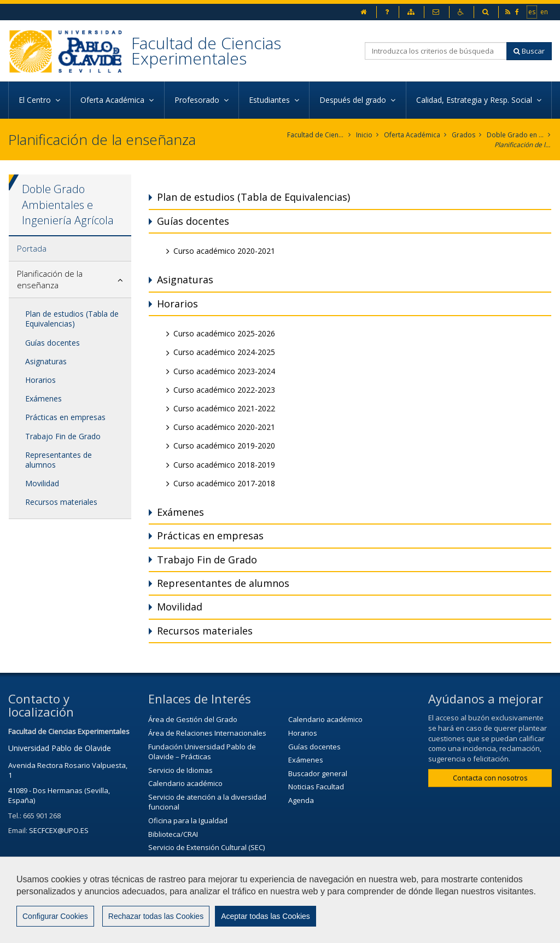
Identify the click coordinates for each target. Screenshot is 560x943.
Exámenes (43, 398)
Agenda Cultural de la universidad (205, 861)
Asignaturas (46, 361)
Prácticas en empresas (65, 417)
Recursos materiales (61, 502)
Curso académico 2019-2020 (224, 446)
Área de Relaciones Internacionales (207, 733)
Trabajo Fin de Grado (63, 436)
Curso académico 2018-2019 (224, 465)
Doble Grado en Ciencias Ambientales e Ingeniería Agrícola (515, 135)
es (532, 11)
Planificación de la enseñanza (523, 145)
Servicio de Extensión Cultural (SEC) (206, 847)
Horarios (40, 380)
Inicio (364, 135)
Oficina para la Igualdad (188, 820)
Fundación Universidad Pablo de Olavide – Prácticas (202, 752)
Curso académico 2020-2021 (224, 251)
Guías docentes (52, 343)
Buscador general (318, 773)
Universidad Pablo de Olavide (60, 748)
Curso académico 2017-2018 (224, 483)
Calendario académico (185, 783)
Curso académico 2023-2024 (224, 371)
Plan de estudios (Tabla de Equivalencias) (72, 319)
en (545, 11)
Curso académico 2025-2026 (224, 333)
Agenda (301, 800)
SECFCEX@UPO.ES (59, 830)
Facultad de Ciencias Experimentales (206, 51)
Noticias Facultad (316, 787)
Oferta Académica (412, 135)
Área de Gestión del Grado (193, 719)
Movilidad (42, 483)
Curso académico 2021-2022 (224, 408)
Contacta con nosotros (490, 778)
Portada (32, 248)
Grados (463, 135)
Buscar (529, 51)
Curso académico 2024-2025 (224, 352)
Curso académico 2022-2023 (224, 390)
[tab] (70, 249)
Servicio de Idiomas (180, 770)
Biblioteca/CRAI (173, 834)
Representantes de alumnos (59, 460)
